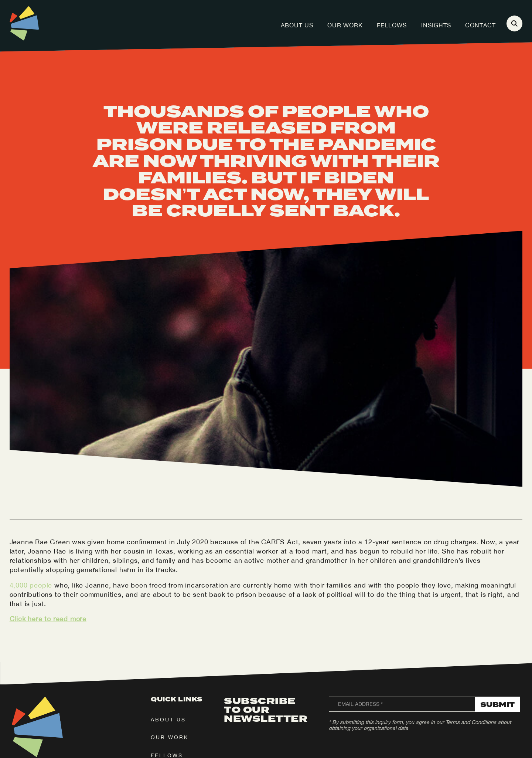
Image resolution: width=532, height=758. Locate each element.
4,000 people (31, 585)
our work (170, 737)
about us (168, 720)
